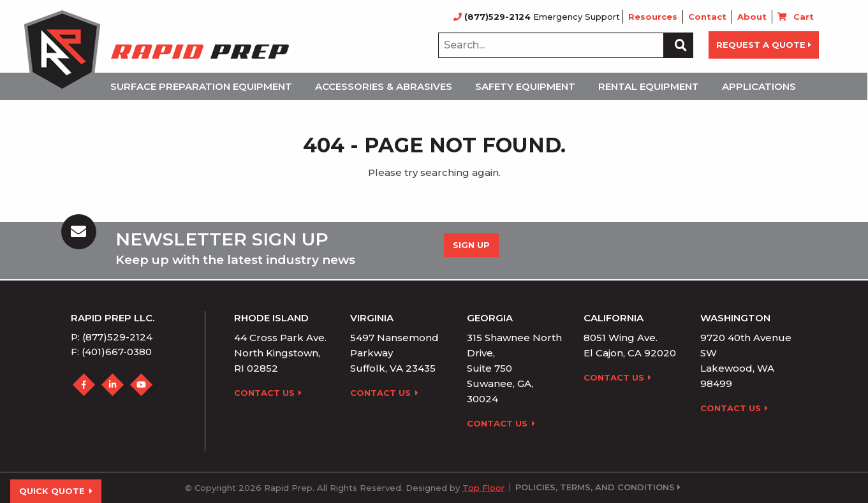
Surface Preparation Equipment (201, 86)
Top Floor (483, 488)
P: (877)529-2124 (112, 337)
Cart (804, 17)
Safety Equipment (525, 86)
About (752, 17)
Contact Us (268, 393)
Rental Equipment (649, 86)
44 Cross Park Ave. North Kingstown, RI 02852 (280, 353)
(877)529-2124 (493, 17)
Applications (759, 86)
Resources (653, 17)
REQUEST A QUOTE (764, 45)
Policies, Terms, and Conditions (595, 487)
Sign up (471, 245)
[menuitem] (205, 86)
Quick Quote (56, 491)
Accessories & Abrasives (384, 86)
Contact (707, 17)
